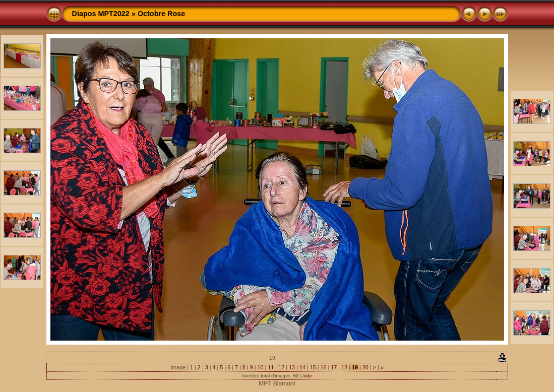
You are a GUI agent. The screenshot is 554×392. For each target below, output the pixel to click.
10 (261, 367)
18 (344, 367)
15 (313, 367)
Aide (307, 376)
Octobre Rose (161, 14)
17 (334, 367)
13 (292, 367)
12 (281, 367)
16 (323, 367)
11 (271, 367)
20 (365, 367)
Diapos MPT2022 (101, 14)
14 (302, 367)
